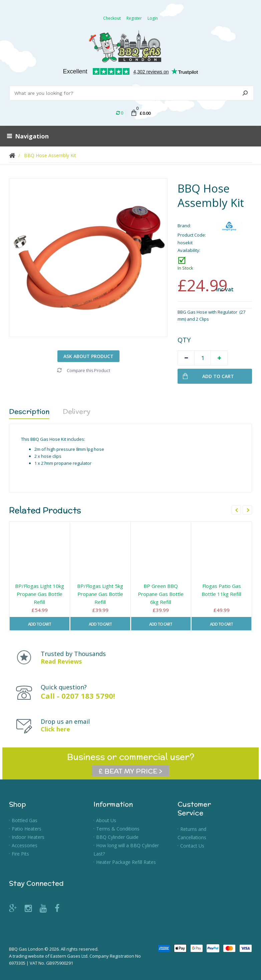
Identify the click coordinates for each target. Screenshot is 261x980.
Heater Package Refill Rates (126, 862)
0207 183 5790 (87, 696)
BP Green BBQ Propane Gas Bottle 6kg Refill (161, 594)
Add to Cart (40, 624)
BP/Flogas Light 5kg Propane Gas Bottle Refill (100, 594)
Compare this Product (83, 370)
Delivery (77, 411)
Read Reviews (61, 661)
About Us (106, 820)
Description (29, 411)
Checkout (112, 18)
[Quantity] (203, 358)
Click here (55, 729)
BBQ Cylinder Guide (117, 837)
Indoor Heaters (28, 837)
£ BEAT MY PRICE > (130, 771)
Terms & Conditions (118, 829)
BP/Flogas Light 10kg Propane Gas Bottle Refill (40, 594)
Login (153, 18)
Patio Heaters (27, 829)
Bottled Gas (25, 820)
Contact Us (192, 846)
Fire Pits (20, 854)
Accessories (25, 845)
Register (134, 18)
